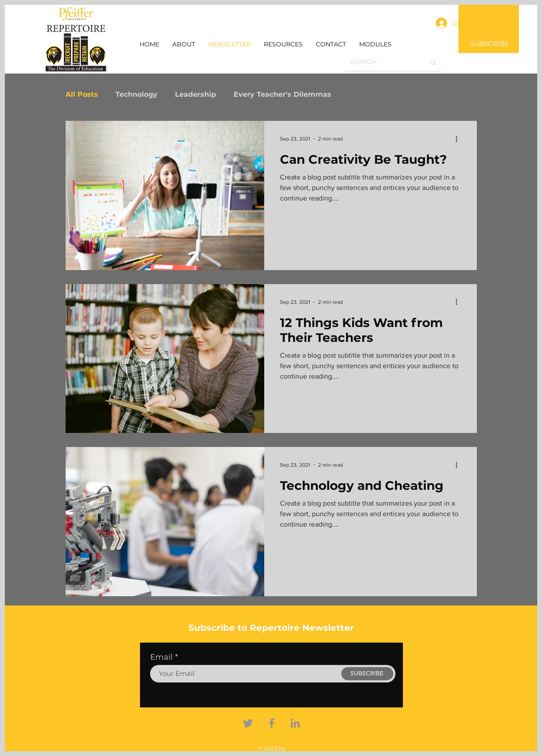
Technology (136, 94)
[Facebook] (272, 723)
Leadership (196, 94)
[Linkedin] (295, 723)
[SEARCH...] (381, 62)
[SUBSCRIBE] (367, 674)
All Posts (82, 94)
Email (161, 657)
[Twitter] (248, 723)
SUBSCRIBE (489, 44)
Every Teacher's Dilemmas (282, 94)
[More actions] (460, 139)
